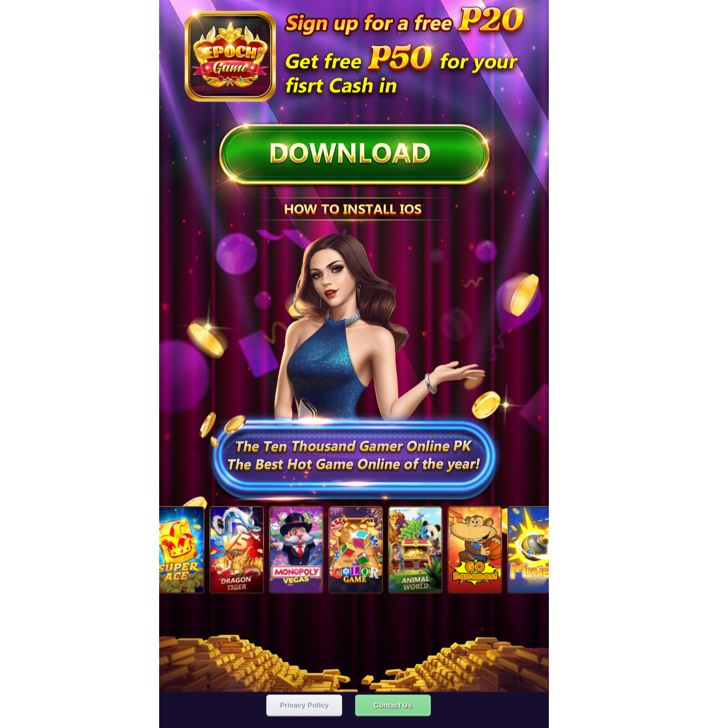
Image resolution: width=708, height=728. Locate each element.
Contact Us (392, 704)
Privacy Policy (304, 704)
